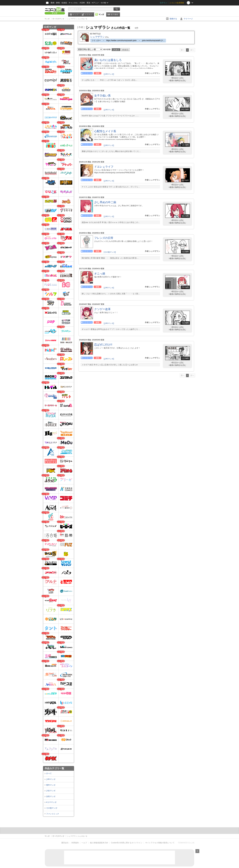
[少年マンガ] (109, 74)
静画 (58, 3)
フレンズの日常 (104, 238)
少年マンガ (51, 779)
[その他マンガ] (110, 252)
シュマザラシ (97, 37)
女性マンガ (51, 796)
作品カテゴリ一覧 (54, 768)
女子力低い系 (102, 96)
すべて (49, 773)
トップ (75, 14)
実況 (88, 3)
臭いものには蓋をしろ (108, 60)
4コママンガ (51, 802)
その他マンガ (52, 808)
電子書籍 (114, 14)
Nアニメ (95, 3)
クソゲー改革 (102, 309)
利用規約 (75, 843)
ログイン (163, 3)
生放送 (64, 3)
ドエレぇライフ (104, 167)
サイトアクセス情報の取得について (160, 843)
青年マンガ (51, 785)
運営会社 (65, 843)
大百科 (82, 3)
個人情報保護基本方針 (99, 843)
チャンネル (73, 3)
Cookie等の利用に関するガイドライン (127, 843)
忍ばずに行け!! (103, 345)
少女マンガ (51, 791)
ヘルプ (84, 843)
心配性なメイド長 (105, 131)
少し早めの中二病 (105, 202)
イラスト (88, 14)
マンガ (101, 14)
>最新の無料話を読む (177, 81)
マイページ (188, 19)
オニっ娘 (100, 274)
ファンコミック (53, 814)
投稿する (173, 19)
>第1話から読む (177, 78)
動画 (53, 3)
